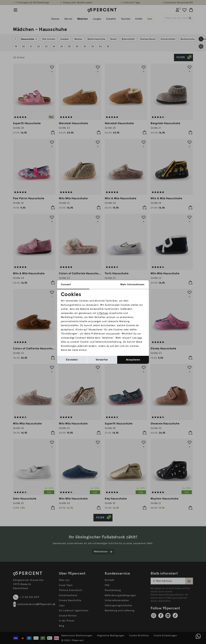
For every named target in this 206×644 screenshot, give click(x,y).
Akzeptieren (133, 360)
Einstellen (72, 360)
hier (140, 338)
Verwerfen (102, 360)
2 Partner (103, 313)
